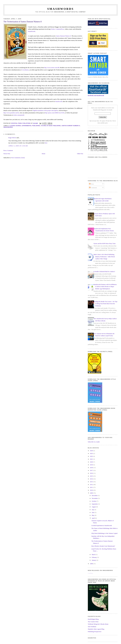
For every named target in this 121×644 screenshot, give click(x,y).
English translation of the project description (45, 110)
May (93, 515)
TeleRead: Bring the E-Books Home (98, 624)
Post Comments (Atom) (18, 158)
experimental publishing (31, 126)
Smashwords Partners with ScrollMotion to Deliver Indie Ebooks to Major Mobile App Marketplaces (105, 287)
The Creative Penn (93, 622)
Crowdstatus (25, 70)
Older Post (80, 154)
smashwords (8, 127)
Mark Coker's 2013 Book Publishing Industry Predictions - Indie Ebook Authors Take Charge (104, 257)
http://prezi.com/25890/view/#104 (55, 113)
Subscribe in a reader (94, 442)
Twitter (53, 29)
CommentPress (60, 29)
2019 (92, 465)
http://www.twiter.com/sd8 (52, 68)
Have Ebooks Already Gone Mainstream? (103, 546)
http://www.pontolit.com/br (11, 113)
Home (44, 154)
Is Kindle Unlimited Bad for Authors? (104, 272)
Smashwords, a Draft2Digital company (70, 12)
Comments (93, 188)
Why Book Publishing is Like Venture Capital (104, 533)
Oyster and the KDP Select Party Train (104, 243)
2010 (92, 490)
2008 (92, 564)
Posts (91, 184)
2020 (92, 462)
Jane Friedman (92, 627)
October (94, 501)
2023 (92, 453)
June (93, 512)
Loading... (91, 573)
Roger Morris (12, 138)
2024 (92, 451)
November (95, 498)
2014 (92, 479)
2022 (92, 456)
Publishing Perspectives (95, 632)
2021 (92, 459)
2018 (92, 468)
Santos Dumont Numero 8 (71, 126)
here (46, 143)
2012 (92, 485)
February (94, 557)
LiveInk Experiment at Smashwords (102, 525)
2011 (92, 487)
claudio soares (15, 126)
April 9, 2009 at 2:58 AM (18, 146)
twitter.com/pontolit (19, 115)
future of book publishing (51, 126)
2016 (92, 473)
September (95, 504)
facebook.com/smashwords (96, 95)
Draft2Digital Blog (93, 619)
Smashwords (32, 31)
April (93, 518)
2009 (92, 493)
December (95, 495)
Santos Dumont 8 (63, 36)
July (93, 510)
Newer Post (7, 154)
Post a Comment (8, 150)
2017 (92, 470)
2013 (92, 482)
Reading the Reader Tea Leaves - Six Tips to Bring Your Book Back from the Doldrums (105, 304)
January (94, 560)
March (94, 555)
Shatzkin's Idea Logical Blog (96, 629)
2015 (92, 476)
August (94, 507)
